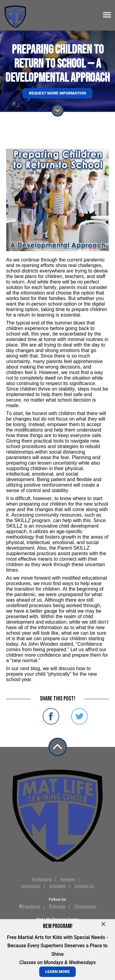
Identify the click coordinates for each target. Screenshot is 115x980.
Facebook (29, 906)
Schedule (57, 886)
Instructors (31, 886)
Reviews (68, 879)
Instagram (85, 906)
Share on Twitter (79, 716)
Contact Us (84, 886)
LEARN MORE (58, 972)
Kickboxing (42, 879)
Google (57, 906)
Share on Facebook (51, 716)
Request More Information (57, 93)
